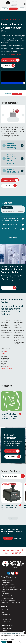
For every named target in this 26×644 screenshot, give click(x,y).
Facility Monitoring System (14, 54)
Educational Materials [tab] (9, 211)
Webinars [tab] (21, 211)
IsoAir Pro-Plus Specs (9, 180)
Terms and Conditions (8, 596)
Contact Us (13, 9)
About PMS (5, 617)
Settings (15, 642)
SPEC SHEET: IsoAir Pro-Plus (13, 225)
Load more (13, 237)
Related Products (8, 94)
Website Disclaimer (7, 580)
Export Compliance (7, 598)
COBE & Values (6, 621)
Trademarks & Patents (8, 600)
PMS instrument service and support (6, 368)
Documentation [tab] (7, 208)
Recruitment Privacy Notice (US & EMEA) (11, 590)
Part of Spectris (6, 619)
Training (4, 631)
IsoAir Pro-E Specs (8, 186)
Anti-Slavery (5, 594)
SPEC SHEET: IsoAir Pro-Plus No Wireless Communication (13, 230)
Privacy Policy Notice (8, 585)
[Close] (24, 632)
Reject (10, 642)
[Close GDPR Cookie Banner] (20, 642)
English (3, 9)
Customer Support (11, 457)
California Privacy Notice (9, 587)
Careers (4, 612)
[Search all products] (11, 476)
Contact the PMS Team (9, 60)
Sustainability (6, 614)
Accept (4, 642)
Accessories (19, 91)
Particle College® (7, 628)
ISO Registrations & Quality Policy (12, 603)
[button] (22, 145)
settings (12, 639)
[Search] (23, 9)
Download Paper (7, 288)
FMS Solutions (7, 66)
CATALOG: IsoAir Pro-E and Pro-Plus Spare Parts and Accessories (13, 220)
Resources (13, 91)
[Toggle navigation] (25, 4)
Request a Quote (17, 94)
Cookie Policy (6, 582)
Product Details (7, 91)
